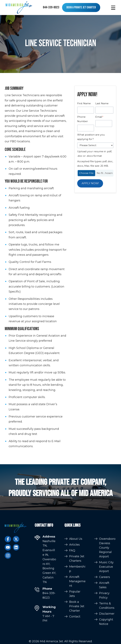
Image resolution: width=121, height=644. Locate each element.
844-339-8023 (51, 7)
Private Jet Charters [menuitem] (77, 611)
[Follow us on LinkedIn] (16, 547)
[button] (113, 7)
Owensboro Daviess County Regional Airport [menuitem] (107, 605)
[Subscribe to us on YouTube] (8, 547)
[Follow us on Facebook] (8, 539)
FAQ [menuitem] (72, 603)
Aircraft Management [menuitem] (77, 634)
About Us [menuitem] (76, 591)
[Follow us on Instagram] (8, 556)
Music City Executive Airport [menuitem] (106, 624)
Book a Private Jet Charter (81, 7)
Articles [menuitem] (74, 597)
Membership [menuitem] (77, 621)
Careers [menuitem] (105, 634)
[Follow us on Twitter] (16, 539)
